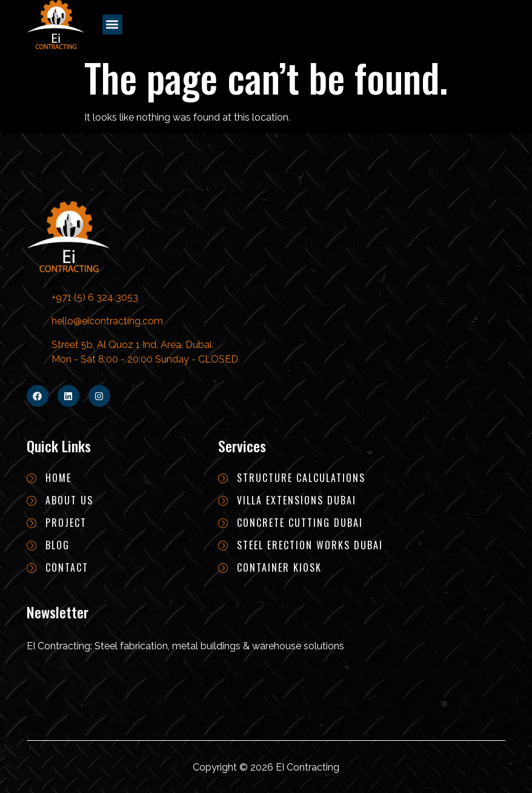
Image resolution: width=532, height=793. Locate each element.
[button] (112, 25)
